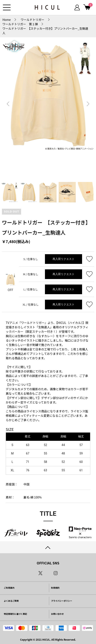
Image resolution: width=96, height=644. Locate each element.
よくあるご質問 (11, 601)
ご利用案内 (9, 588)
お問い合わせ (57, 614)
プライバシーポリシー (62, 601)
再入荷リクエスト (64, 259)
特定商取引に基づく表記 (15, 614)
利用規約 (55, 588)
